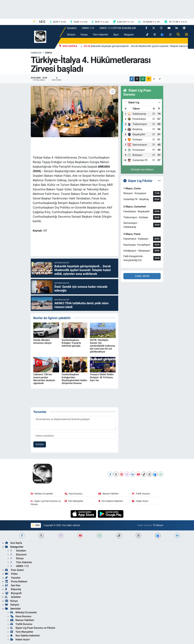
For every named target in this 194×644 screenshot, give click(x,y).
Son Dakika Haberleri (111, 501)
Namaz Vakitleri (109, 494)
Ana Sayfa (14, 543)
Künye (84, 35)
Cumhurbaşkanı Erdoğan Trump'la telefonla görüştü (71, 343)
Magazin (129, 35)
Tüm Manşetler (74, 501)
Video (11, 574)
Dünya (49, 53)
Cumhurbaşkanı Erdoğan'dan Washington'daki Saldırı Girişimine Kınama (74, 379)
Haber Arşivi (140, 501)
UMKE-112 (88, 28)
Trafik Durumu (141, 494)
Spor (116, 35)
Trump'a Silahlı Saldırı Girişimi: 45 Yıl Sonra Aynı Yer (102, 377)
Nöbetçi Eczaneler (42, 494)
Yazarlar (13, 578)
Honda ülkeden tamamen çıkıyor (43, 341)
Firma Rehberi (16, 581)
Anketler (13, 597)
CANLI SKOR (142, 276)
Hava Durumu (74, 494)
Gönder (40, 444)
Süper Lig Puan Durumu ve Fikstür (46, 503)
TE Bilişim (158, 525)
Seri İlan (13, 585)
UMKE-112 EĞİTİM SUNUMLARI (118, 28)
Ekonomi (18, 555)
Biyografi (13, 593)
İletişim (71, 35)
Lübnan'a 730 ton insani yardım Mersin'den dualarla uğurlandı (44, 379)
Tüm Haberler (100, 35)
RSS (36, 525)
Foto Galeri (14, 570)
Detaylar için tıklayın (142, 169)
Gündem (72, 28)
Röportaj (13, 589)
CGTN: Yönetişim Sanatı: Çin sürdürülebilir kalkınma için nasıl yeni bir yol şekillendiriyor (103, 346)
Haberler (36, 53)
